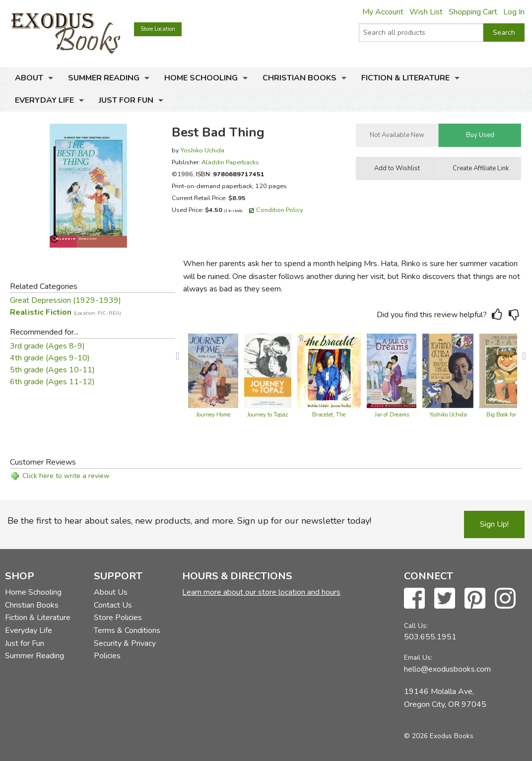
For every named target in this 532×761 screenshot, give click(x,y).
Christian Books (299, 78)
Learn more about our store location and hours (261, 592)
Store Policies (118, 618)
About (29, 78)
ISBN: (230, 174)
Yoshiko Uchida (202, 150)
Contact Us (113, 605)
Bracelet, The (329, 415)
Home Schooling (201, 78)
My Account (383, 12)
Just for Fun (126, 100)
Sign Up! (494, 524)
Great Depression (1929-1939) (66, 300)
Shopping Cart (473, 12)
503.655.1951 (430, 637)
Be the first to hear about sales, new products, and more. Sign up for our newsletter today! (189, 521)
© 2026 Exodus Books (439, 736)
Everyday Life (44, 100)
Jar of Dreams (392, 415)
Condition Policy (280, 210)
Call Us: (416, 626)
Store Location (158, 29)
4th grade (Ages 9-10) (50, 358)
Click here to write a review (66, 476)
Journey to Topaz (267, 415)
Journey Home (213, 415)
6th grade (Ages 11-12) (52, 382)
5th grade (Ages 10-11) (52, 370)
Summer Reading (104, 78)
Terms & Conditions (127, 630)
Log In (514, 12)
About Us (111, 592)
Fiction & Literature (405, 78)
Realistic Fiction (66, 312)
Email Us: (418, 657)
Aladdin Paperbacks (230, 162)
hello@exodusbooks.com (447, 669)
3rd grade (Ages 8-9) (47, 346)
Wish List (426, 12)
